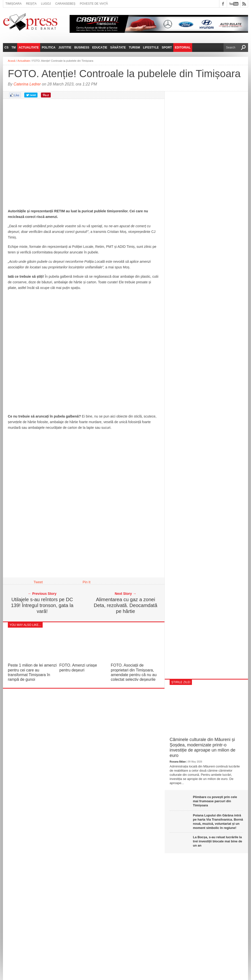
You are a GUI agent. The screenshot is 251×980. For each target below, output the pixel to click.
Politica (49, 48)
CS (6, 48)
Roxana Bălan (178, 762)
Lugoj (46, 4)
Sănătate (118, 48)
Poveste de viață (94, 4)
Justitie (65, 48)
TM (14, 48)
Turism (134, 48)
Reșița (31, 4)
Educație (100, 48)
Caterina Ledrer (27, 84)
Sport (167, 48)
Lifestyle (151, 48)
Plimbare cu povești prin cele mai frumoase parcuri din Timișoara (215, 801)
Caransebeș (65, 4)
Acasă (12, 61)
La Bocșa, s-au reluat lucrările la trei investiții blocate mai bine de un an (218, 841)
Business (82, 48)
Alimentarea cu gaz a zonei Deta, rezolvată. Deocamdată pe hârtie (125, 605)
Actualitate (29, 48)
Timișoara (13, 4)
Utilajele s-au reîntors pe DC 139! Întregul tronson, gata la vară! (42, 605)
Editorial (183, 48)
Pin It (87, 582)
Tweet (38, 582)
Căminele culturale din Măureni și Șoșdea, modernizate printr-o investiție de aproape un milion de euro (202, 747)
